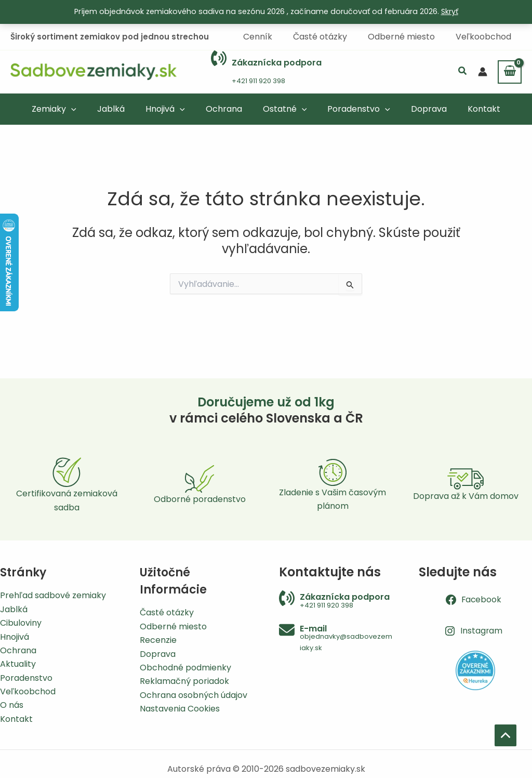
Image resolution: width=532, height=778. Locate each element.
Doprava (158, 654)
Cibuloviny (21, 623)
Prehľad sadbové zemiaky (53, 595)
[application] (86, 108)
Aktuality (18, 664)
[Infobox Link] (266, 71)
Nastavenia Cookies (180, 709)
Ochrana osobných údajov (194, 695)
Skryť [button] (450, 11)
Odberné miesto (173, 627)
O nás (12, 705)
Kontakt (16, 719)
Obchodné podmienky (185, 668)
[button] (463, 71)
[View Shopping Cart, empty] (510, 71)
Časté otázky (167, 612)
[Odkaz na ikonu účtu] (483, 71)
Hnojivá (15, 637)
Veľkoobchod (28, 691)
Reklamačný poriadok (184, 681)
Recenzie (158, 640)
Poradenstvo (26, 678)
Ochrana (18, 650)
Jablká (14, 609)
